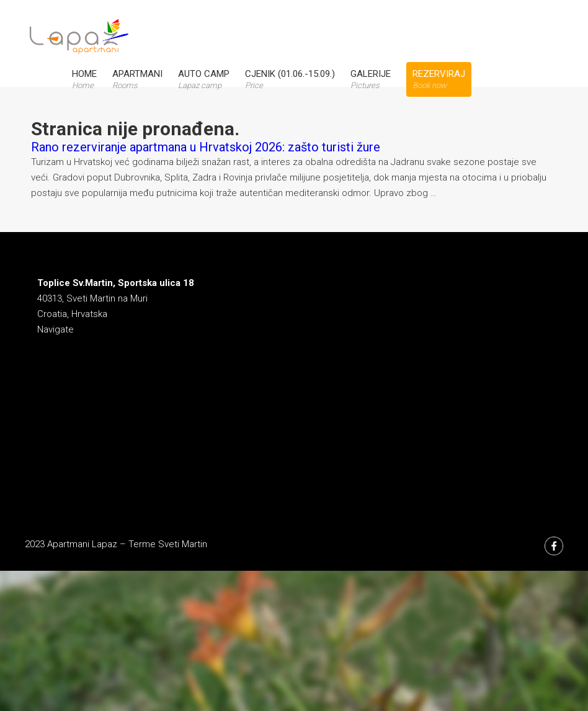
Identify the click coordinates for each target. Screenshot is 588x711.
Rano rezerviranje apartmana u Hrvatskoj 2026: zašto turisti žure (206, 147)
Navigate (56, 329)
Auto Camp (204, 79)
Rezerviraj (439, 79)
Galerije (371, 79)
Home (84, 79)
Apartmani (137, 79)
